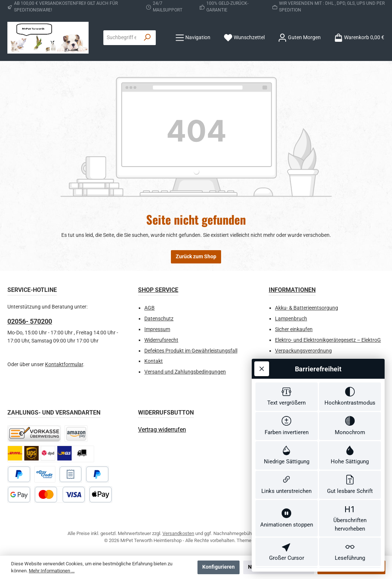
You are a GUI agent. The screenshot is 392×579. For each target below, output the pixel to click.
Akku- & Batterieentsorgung (307, 308)
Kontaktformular (64, 365)
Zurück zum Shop (196, 257)
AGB (149, 308)
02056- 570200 (30, 321)
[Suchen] (147, 38)
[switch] (287, 352)
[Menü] (193, 38)
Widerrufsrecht (161, 340)
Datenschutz (159, 319)
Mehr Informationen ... (52, 571)
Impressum (157, 329)
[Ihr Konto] (299, 38)
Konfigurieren (219, 567)
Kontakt (154, 361)
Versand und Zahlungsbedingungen (185, 372)
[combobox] (121, 38)
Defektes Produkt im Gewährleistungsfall (191, 351)
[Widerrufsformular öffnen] (162, 430)
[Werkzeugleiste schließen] (262, 323)
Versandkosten (178, 533)
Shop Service (158, 290)
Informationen (292, 290)
